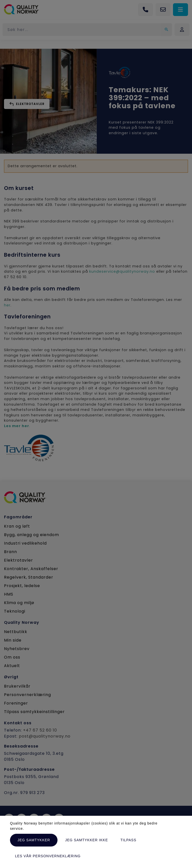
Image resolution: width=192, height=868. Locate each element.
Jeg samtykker (34, 840)
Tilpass (128, 840)
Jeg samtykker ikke (86, 840)
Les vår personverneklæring (48, 856)
